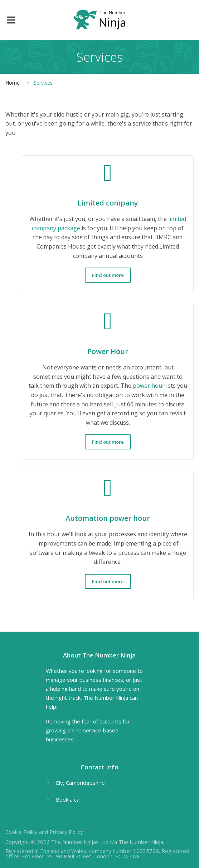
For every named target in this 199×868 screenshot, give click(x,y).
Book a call (69, 799)
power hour (149, 386)
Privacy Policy (66, 832)
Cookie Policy (21, 832)
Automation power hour (108, 518)
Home (13, 83)
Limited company (108, 203)
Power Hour (108, 351)
